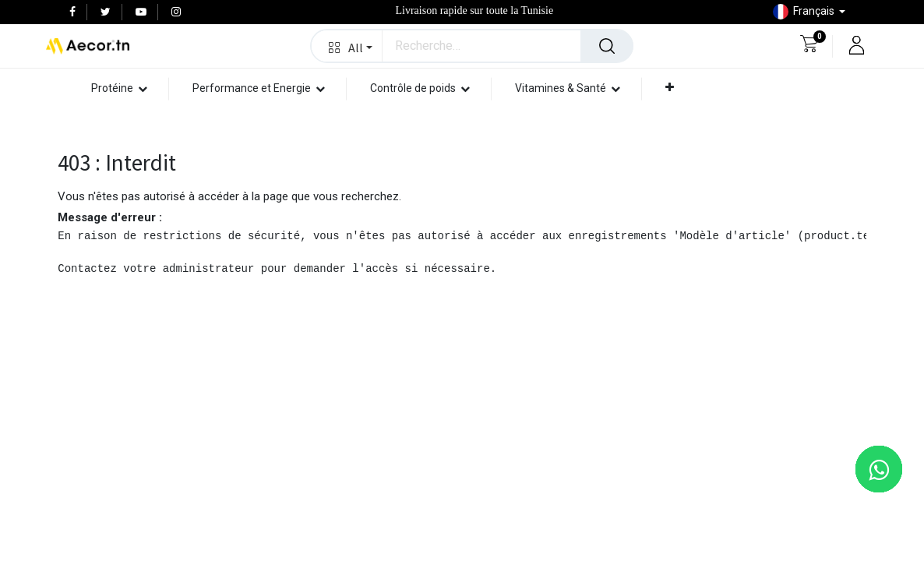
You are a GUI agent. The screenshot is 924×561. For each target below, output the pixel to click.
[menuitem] (702, 128)
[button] (347, 46)
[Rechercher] (607, 46)
